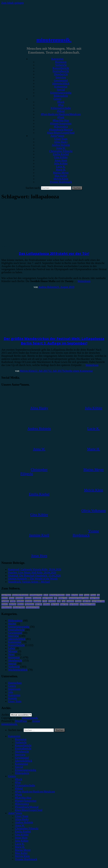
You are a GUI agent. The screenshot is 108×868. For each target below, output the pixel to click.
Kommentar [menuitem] (22, 764)
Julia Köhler (61, 163)
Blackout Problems (57, 595)
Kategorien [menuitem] (14, 736)
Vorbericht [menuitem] (21, 742)
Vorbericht (61, 65)
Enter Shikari (48, 598)
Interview (61, 77)
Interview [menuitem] (20, 755)
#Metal (61, 111)
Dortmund (19, 598)
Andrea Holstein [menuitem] (24, 822)
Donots (12, 598)
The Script (55, 604)
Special (61, 90)
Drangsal (28, 598)
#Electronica (61, 127)
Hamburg (20, 601)
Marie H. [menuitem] (20, 847)
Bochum (75, 595)
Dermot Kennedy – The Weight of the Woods (33, 579)
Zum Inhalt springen (13, 3)
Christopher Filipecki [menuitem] (27, 828)
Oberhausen (29, 604)
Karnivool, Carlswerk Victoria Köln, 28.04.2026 (35, 569)
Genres (57, 99)
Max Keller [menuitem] (21, 853)
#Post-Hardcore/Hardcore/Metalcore (61, 114)
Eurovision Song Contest (79, 598)
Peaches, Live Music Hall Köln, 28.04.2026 (32, 572)
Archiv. (5, 715)
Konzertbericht (61, 68)
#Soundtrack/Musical (61, 130)
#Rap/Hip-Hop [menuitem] (23, 798)
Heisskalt (29, 601)
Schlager (46, 604)
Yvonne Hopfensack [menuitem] (26, 859)
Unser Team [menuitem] (22, 816)
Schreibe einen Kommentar (78, 371)
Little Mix (87, 601)
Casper (87, 595)
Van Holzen (74, 604)
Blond (68, 595)
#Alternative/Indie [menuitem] (25, 785)
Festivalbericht (61, 71)
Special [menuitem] (19, 767)
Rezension (61, 62)
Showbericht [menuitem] (22, 752)
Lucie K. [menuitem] (20, 844)
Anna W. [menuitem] (20, 825)
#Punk (61, 117)
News (4, 332)
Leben (12, 648)
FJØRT (13, 601)
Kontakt (13, 698)
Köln (59, 601)
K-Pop (45, 601)
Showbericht (61, 74)
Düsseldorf (37, 598)
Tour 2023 (64, 604)
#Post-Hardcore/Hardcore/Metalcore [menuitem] (35, 792)
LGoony (78, 601)
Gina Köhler (61, 157)
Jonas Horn (61, 160)
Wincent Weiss (19, 607)
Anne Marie (6, 595)
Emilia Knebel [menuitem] (23, 832)
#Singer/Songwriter (61, 123)
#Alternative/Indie (61, 108)
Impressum (14, 689)
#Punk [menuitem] (19, 795)
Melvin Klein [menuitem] (22, 856)
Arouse (36, 721)
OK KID (39, 604)
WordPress (21, 721)
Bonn (81, 595)
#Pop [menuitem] (18, 782)
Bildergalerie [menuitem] (22, 773)
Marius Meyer (61, 173)
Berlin (46, 595)
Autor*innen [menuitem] (15, 813)
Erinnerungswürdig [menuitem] (26, 770)
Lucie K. (61, 167)
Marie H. (61, 170)
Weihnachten (7, 607)
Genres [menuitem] (12, 776)
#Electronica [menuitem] (22, 804)
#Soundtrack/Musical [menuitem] (27, 807)
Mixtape (13, 651)
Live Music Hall (98, 601)
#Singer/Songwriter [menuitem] (26, 801)
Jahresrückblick (61, 83)
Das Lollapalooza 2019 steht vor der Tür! (54, 253)
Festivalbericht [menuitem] (23, 748)
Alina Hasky (61, 142)
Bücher (12, 624)
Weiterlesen (84, 281)
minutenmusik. (54, 40)
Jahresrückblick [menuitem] (24, 761)
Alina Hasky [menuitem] (22, 819)
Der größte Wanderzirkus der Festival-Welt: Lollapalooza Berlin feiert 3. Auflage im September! (54, 341)
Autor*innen (58, 136)
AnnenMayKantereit (20, 595)
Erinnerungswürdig (61, 93)
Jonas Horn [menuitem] (21, 838)
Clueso (93, 595)
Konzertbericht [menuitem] (23, 745)
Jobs (11, 692)
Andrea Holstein (61, 145)
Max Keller (61, 176)
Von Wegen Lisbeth (87, 604)
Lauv (64, 601)
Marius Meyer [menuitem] (23, 850)
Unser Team (61, 139)
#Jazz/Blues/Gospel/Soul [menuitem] (29, 810)
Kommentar (61, 87)
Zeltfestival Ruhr (33, 607)
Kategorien (57, 59)
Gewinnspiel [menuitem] (22, 758)
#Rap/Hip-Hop (61, 120)
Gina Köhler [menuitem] (22, 835)
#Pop (61, 105)
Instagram (37, 601)
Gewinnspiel (61, 80)
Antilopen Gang (36, 595)
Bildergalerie (61, 96)
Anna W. (61, 148)
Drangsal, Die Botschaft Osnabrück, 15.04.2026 (35, 576)
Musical (5, 604)
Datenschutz (15, 683)
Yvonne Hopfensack (61, 182)
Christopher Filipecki (61, 151)
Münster (21, 604)
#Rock (61, 102)
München (13, 604)
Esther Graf (63, 598)
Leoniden (70, 601)
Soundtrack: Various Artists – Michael (29, 582)
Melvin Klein (61, 179)
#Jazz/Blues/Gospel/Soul (61, 133)
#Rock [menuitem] (19, 779)
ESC (56, 598)
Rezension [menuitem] (21, 739)
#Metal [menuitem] (19, 788)
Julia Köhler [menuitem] (22, 841)
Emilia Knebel (61, 154)
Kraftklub (52, 601)
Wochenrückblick (18, 670)
